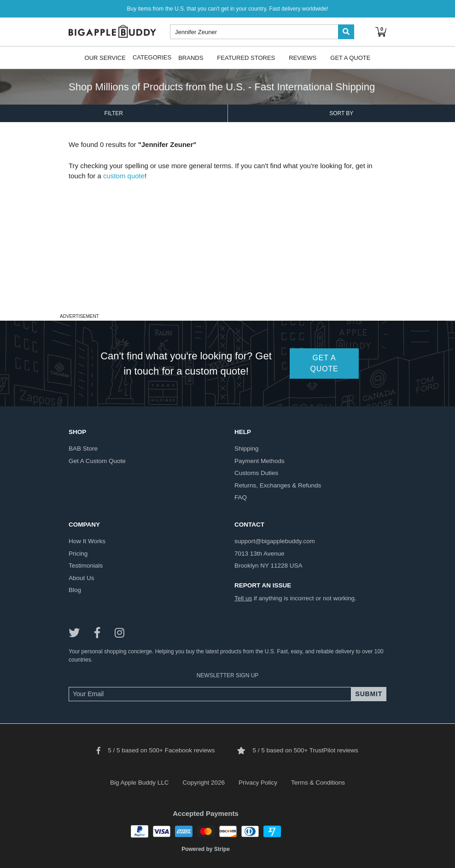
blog (75, 590)
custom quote (124, 176)
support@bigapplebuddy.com (275, 541)
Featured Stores (246, 57)
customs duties (256, 473)
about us (82, 578)
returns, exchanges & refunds (278, 485)
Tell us (243, 598)
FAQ (241, 497)
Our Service (105, 57)
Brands (191, 57)
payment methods (260, 461)
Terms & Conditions (318, 783)
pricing (78, 554)
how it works (87, 541)
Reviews (303, 57)
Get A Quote (350, 57)
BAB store (83, 449)
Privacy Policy (258, 783)
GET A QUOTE (324, 363)
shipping (247, 449)
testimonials (86, 566)
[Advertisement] (227, 246)
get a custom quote (97, 461)
